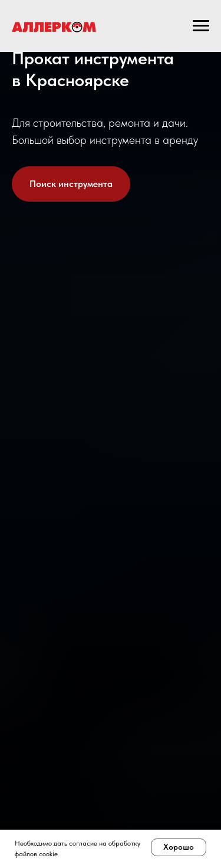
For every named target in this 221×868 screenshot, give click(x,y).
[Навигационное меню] (201, 26)
